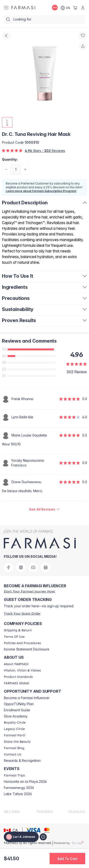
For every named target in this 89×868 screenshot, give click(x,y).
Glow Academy (16, 716)
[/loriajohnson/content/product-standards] (18, 677)
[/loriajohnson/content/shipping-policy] (18, 630)
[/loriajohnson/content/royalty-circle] (15, 723)
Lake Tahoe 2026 (18, 794)
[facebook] (9, 567)
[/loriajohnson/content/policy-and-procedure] (22, 643)
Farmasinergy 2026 (19, 788)
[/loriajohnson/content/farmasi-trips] (14, 776)
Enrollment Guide (17, 710)
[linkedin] (46, 567)
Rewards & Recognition (22, 761)
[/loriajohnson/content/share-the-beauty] (17, 742)
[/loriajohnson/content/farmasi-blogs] (14, 748)
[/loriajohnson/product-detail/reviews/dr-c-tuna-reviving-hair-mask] (44, 509)
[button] (12, 830)
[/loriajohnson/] (23, 8)
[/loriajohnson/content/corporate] (16, 683)
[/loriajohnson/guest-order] (22, 614)
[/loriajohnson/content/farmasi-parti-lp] (14, 735)
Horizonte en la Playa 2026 (25, 782)
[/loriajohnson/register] (29, 591)
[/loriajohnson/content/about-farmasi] (16, 664)
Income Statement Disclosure (27, 649)
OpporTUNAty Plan (19, 704)
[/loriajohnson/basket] (75, 8)
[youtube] (33, 567)
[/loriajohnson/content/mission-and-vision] (22, 671)
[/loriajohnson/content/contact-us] (12, 755)
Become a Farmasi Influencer (27, 698)
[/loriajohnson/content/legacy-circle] (14, 729)
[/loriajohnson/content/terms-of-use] (14, 637)
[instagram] (21, 567)
